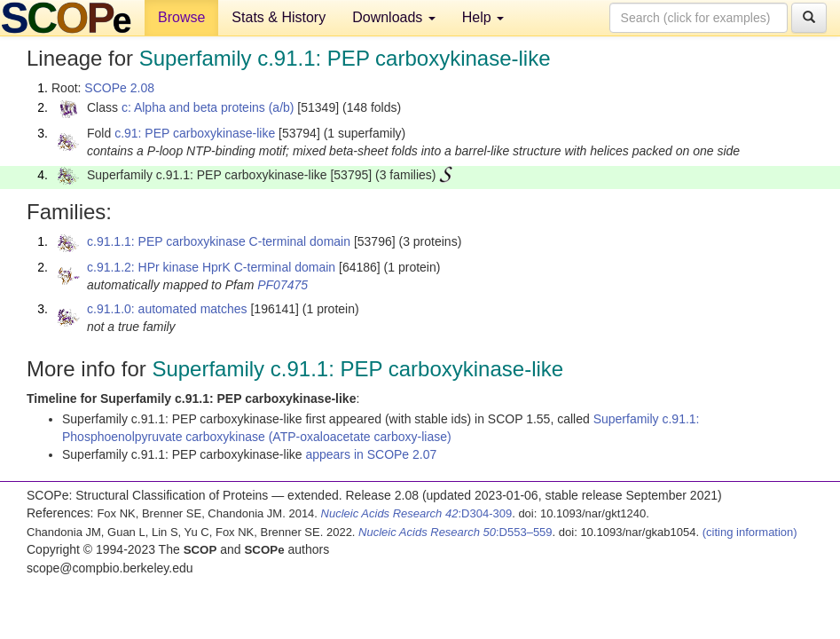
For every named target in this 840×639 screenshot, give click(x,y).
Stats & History (279, 17)
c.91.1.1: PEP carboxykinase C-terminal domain (219, 241)
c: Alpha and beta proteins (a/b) (208, 107)
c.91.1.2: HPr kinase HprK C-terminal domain (211, 267)
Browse (181, 17)
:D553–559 (455, 532)
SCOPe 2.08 (119, 88)
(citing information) (750, 532)
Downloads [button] (394, 17)
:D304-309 (417, 513)
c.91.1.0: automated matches (167, 309)
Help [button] (483, 17)
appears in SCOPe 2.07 (371, 454)
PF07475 (283, 285)
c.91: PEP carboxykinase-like (195, 133)
